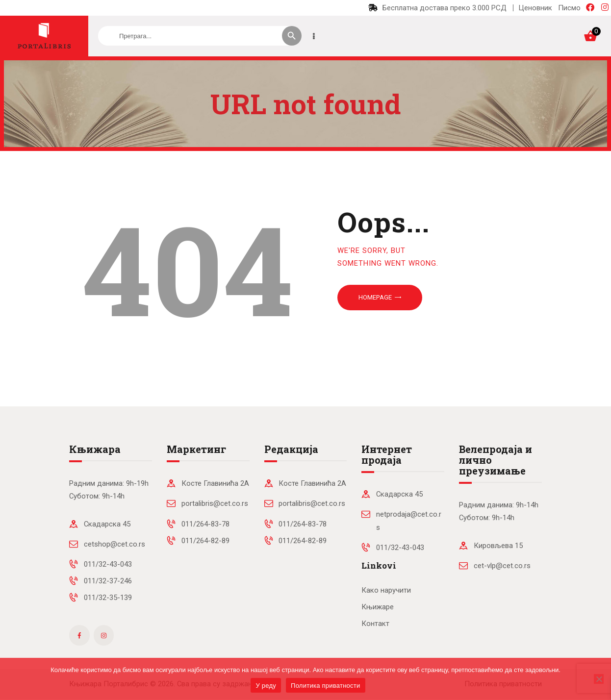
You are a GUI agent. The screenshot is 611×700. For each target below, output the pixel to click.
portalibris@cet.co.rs (215, 503)
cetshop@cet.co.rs (115, 544)
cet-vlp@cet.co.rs (502, 566)
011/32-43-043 (108, 564)
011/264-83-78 (205, 524)
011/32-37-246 (108, 581)
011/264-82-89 (205, 541)
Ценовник (535, 8)
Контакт (375, 624)
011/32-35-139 (108, 598)
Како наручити (386, 590)
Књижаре (378, 607)
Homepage (375, 297)
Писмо (569, 8)
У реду (266, 686)
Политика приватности (325, 686)
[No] (599, 679)
